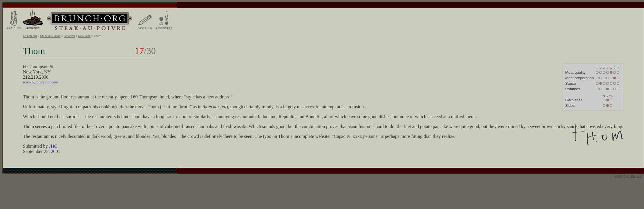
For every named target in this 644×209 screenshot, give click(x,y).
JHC (53, 146)
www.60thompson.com (40, 82)
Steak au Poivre (50, 36)
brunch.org (30, 36)
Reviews (69, 36)
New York (84, 36)
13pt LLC (637, 177)
